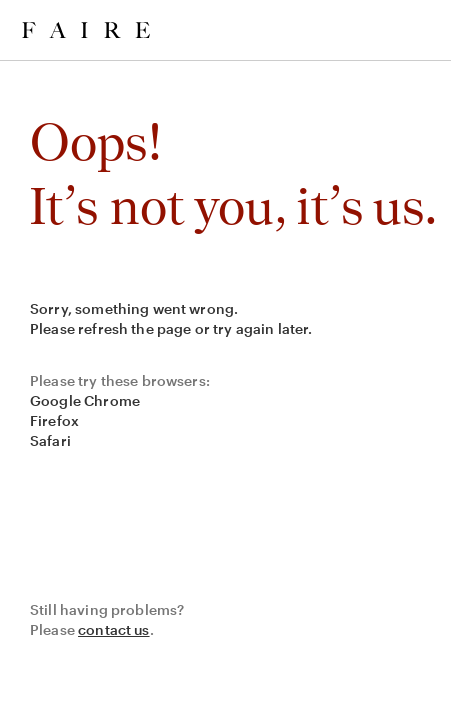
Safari (50, 440)
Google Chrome (85, 400)
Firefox (54, 420)
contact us (114, 629)
